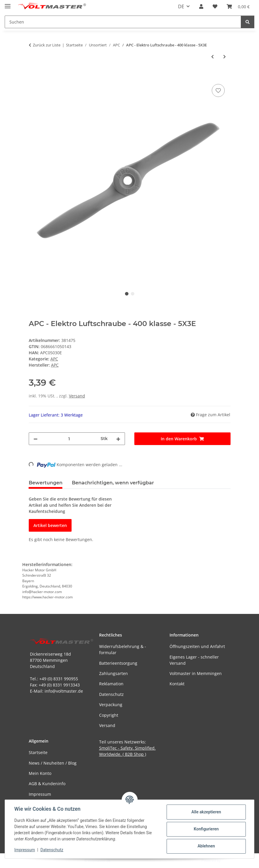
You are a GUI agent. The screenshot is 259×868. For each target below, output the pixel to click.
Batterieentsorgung (118, 663)
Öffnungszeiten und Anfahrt (197, 646)
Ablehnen (206, 846)
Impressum (25, 850)
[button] (201, 6)
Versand (77, 396)
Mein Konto (40, 773)
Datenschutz (52, 850)
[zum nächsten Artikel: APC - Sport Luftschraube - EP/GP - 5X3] (225, 57)
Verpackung (111, 705)
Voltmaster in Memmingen (196, 673)
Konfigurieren (206, 829)
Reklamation (111, 684)
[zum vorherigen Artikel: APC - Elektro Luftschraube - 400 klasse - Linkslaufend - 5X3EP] (213, 57)
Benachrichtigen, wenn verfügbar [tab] (113, 483)
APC (54, 359)
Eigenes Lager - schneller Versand (194, 660)
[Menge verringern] (35, 439)
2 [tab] (133, 294)
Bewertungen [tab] (46, 483)
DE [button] (181, 6)
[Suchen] (248, 22)
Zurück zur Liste (47, 45)
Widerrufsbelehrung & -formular (123, 649)
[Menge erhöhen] (118, 439)
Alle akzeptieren (206, 812)
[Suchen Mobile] (123, 22)
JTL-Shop (228, 861)
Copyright (109, 715)
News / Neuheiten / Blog (53, 763)
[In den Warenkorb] (33, 76)
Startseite (38, 752)
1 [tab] (127, 294)
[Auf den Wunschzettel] (218, 90)
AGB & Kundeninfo (47, 784)
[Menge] (69, 439)
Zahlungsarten (114, 673)
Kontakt (177, 684)
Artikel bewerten (50, 525)
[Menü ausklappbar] (8, 4)
